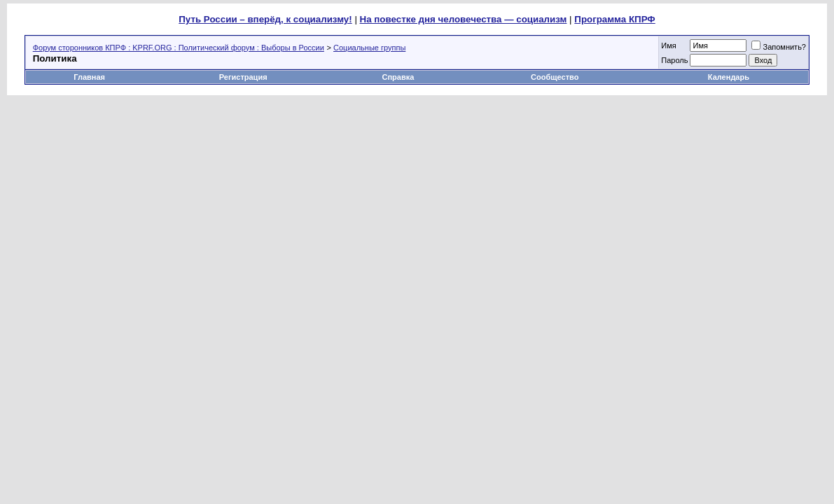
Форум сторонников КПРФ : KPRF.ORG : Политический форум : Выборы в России (179, 48)
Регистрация (243, 77)
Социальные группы (369, 48)
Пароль (674, 60)
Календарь (729, 77)
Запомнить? (779, 47)
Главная (89, 77)
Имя (668, 45)
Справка (398, 77)
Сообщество (556, 77)
